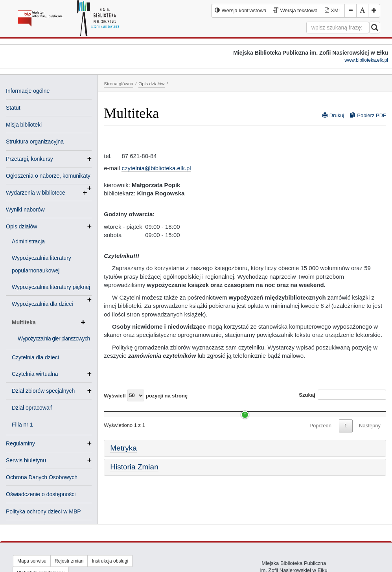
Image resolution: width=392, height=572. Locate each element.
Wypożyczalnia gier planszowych (54, 338)
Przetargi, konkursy (29, 159)
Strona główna (119, 84)
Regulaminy (20, 443)
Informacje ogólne (28, 91)
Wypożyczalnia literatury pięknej (52, 288)
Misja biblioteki (24, 125)
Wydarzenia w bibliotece (36, 193)
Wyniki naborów (25, 210)
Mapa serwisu (32, 561)
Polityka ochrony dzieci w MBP (43, 511)
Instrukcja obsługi (110, 561)
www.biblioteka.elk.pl (366, 60)
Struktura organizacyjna (35, 142)
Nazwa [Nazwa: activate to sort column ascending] (119, 411)
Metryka (123, 463)
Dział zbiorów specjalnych (46, 391)
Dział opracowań (32, 408)
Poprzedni (321, 440)
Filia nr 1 (22, 425)
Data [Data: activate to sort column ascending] (311, 411)
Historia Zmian (134, 481)
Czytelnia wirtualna (38, 374)
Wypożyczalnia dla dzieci (42, 304)
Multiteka (49, 322)
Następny (370, 440)
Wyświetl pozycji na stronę (146, 395)
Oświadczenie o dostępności (41, 494)
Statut (13, 108)
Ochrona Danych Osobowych (42, 477)
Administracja (28, 241)
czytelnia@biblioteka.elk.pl (156, 168)
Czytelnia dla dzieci (35, 357)
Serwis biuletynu (26, 460)
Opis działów (21, 226)
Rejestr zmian (69, 561)
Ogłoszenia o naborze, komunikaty (48, 177)
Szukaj (342, 395)
